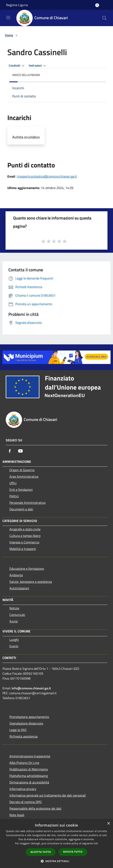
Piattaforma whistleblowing (29, 776)
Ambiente (16, 575)
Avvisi (14, 621)
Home (9, 35)
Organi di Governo (22, 470)
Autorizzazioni (19, 588)
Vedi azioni (38, 66)
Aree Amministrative (24, 476)
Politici (14, 496)
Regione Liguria (17, 5)
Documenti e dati (21, 509)
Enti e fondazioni (21, 490)
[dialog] (56, 844)
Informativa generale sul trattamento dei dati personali (48, 795)
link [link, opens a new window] (96, 843)
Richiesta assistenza (23, 736)
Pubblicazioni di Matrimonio (29, 769)
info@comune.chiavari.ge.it (31, 688)
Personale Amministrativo (27, 503)
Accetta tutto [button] (41, 852)
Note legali (17, 815)
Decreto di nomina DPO (26, 802)
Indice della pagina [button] (26, 75)
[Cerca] (104, 18)
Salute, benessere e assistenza (31, 582)
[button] (57, 861)
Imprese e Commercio (24, 542)
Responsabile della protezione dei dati (35, 808)
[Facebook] (10, 451)
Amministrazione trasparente (30, 756)
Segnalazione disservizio (26, 723)
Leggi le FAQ (18, 730)
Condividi (17, 66)
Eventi (14, 646)
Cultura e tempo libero (25, 536)
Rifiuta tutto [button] (73, 852)
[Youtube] (20, 451)
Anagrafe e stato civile (25, 529)
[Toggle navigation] (8, 18)
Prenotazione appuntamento (29, 717)
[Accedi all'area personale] (97, 5)
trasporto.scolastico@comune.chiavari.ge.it (47, 176)
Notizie (14, 608)
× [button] (108, 824)
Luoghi (14, 640)
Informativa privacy (23, 789)
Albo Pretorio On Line (24, 763)
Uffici (13, 483)
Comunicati (17, 615)
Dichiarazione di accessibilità (29, 782)
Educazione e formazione (27, 569)
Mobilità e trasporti (23, 549)
